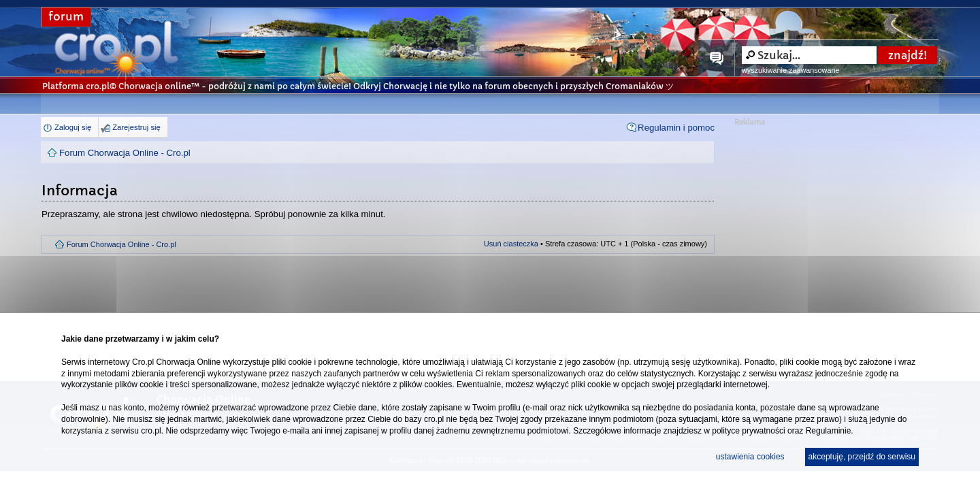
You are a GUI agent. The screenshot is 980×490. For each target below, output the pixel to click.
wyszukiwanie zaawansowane (790, 70)
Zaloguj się (73, 127)
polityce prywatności (748, 431)
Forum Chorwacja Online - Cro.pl (125, 153)
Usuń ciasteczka (511, 244)
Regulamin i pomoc (676, 128)
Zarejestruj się (136, 127)
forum (66, 17)
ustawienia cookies (750, 457)
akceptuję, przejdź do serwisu (862, 457)
